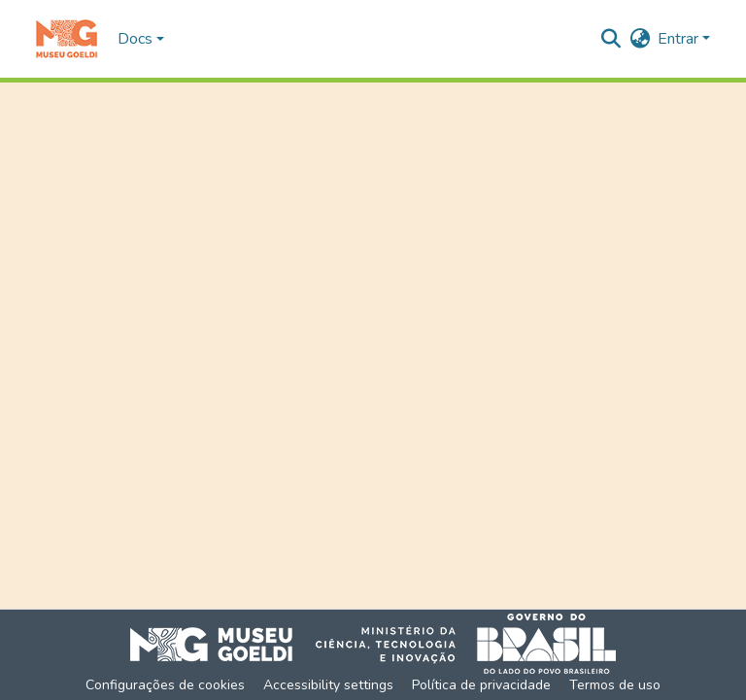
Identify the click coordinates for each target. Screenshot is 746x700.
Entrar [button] (680, 39)
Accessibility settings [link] (328, 685)
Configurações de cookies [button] (165, 685)
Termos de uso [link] (615, 685)
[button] (67, 39)
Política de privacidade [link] (481, 685)
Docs (135, 39)
